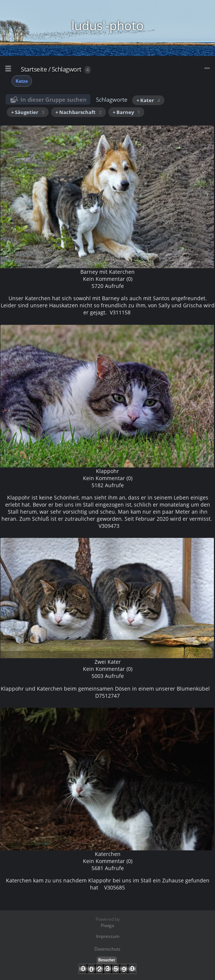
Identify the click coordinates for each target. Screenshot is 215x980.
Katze (22, 81)
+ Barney (126, 112)
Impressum (108, 936)
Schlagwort (67, 69)
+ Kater (148, 100)
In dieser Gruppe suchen (54, 99)
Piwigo (107, 925)
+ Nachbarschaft (78, 112)
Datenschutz (107, 949)
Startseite (34, 69)
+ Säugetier (28, 112)
